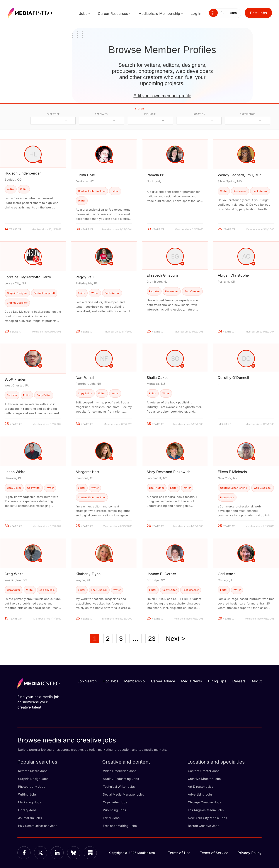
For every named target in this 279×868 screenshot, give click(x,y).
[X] (41, 853)
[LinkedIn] (57, 853)
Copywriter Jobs (115, 802)
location (199, 114)
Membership (135, 681)
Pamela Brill (157, 175)
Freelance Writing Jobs (120, 826)
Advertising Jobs (200, 794)
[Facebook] (24, 853)
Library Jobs (27, 810)
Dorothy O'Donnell (233, 378)
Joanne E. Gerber (161, 574)
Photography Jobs (32, 787)
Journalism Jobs (30, 818)
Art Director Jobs (200, 787)
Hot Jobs (110, 681)
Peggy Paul (85, 277)
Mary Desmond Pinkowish (168, 472)
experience (248, 114)
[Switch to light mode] (213, 13)
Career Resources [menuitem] (113, 13)
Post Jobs (258, 13)
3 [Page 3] (121, 639)
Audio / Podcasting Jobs (121, 779)
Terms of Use (179, 853)
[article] (33, 188)
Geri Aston (227, 574)
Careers (239, 681)
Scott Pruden (15, 379)
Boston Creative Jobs (204, 826)
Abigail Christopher (234, 275)
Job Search (87, 681)
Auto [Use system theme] (233, 13)
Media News (191, 681)
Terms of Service (214, 853)
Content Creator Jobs (204, 771)
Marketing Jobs (30, 802)
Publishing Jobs (114, 810)
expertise (53, 114)
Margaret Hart (87, 472)
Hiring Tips (217, 681)
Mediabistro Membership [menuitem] (159, 13)
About (257, 681)
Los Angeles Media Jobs (206, 810)
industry (150, 114)
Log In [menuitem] (196, 13)
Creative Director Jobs (204, 779)
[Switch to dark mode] (223, 13)
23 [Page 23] (152, 639)
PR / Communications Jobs (38, 826)
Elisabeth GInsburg (162, 275)
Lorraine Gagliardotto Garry (28, 277)
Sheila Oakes (157, 378)
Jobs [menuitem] (83, 13)
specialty (102, 114)
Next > (176, 639)
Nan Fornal (85, 378)
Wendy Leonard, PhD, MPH (241, 175)
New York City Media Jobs (207, 818)
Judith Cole (85, 175)
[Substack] (90, 853)
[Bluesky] (74, 853)
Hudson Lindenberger (23, 173)
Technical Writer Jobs (119, 787)
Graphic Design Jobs (33, 779)
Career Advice (163, 681)
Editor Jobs (111, 818)
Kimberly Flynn (88, 574)
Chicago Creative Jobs (205, 802)
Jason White (15, 472)
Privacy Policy (250, 853)
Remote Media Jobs (33, 771)
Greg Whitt (14, 574)
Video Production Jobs (120, 771)
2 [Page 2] (108, 639)
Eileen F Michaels (232, 472)
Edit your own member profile (162, 96)
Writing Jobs (27, 794)
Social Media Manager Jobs (123, 794)
